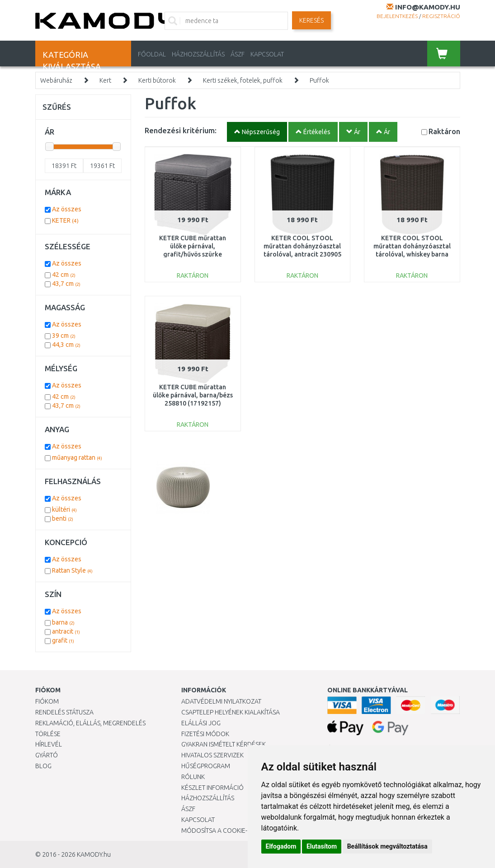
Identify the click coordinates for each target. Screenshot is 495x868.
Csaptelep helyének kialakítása (231, 712)
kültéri (64, 509)
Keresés (311, 20)
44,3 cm (66, 345)
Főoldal (152, 54)
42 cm (64, 275)
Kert (105, 80)
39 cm (64, 336)
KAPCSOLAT (267, 54)
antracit (66, 631)
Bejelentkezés (397, 16)
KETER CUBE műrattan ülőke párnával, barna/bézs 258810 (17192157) (193, 395)
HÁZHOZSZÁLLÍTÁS (198, 54)
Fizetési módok (205, 734)
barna (63, 622)
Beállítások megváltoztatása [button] (387, 846)
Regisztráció (441, 16)
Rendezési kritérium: (181, 130)
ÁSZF (238, 54)
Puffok (319, 80)
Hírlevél (49, 744)
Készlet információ (212, 788)
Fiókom (47, 701)
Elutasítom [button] (322, 846)
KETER (65, 220)
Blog (43, 766)
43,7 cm (66, 284)
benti (63, 518)
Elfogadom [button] (281, 846)
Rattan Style (72, 570)
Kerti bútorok (157, 80)
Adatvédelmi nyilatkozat (221, 701)
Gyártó (47, 755)
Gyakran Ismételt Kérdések (224, 744)
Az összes (67, 209)
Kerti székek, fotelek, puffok (243, 80)
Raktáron (444, 131)
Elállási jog (201, 723)
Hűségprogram (206, 766)
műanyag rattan (77, 457)
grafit (63, 640)
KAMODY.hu (94, 854)
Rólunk (193, 777)
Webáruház (56, 80)
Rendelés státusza (64, 712)
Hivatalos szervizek (212, 755)
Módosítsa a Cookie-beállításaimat (238, 831)
